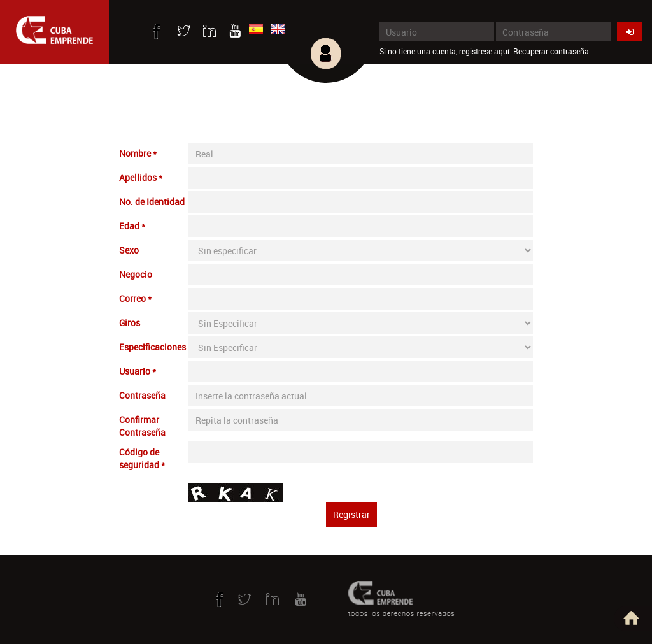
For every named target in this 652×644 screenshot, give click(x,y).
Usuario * (138, 371)
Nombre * (138, 153)
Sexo (129, 250)
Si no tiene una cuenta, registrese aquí (444, 51)
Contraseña (142, 395)
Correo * (135, 298)
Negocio (136, 274)
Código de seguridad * (142, 458)
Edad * (132, 226)
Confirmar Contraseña (142, 426)
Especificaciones (152, 347)
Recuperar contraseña (551, 51)
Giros (130, 323)
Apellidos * (141, 177)
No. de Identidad (152, 202)
